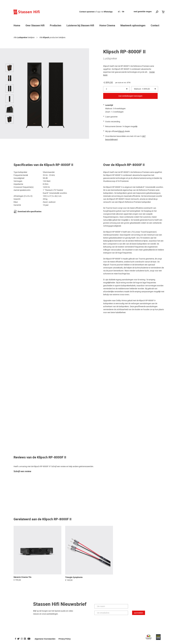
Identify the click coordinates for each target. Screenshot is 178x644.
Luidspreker (22, 38)
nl (119, 12)
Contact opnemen (87, 12)
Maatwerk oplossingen (133, 26)
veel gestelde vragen (143, 12)
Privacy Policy (65, 639)
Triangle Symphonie (74, 577)
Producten (56, 26)
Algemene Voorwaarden (45, 639)
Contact (155, 26)
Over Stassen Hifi (35, 26)
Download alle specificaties (30, 212)
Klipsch (46, 38)
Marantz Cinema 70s (22, 577)
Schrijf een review (22, 472)
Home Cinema (107, 26)
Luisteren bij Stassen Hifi (80, 26)
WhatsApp (108, 12)
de (123, 12)
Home (17, 26)
